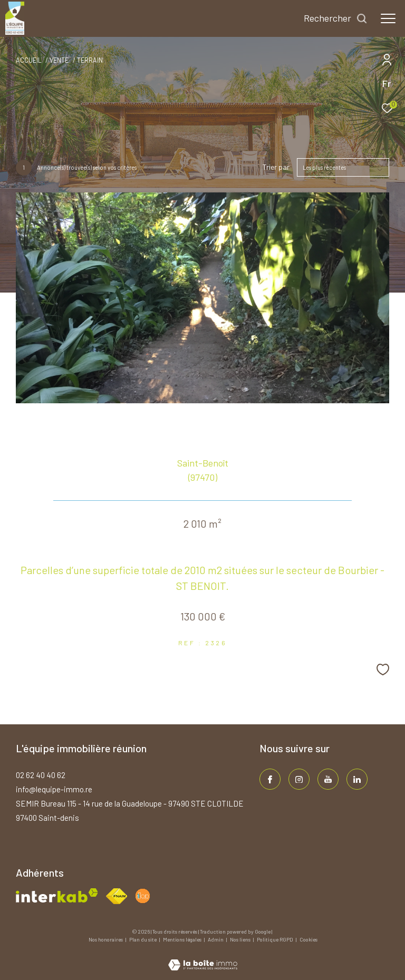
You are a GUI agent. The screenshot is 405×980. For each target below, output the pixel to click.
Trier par (276, 167)
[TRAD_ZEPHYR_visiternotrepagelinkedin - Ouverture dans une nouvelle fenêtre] (357, 779)
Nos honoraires (106, 939)
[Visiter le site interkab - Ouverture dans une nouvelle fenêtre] (57, 895)
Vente (59, 60)
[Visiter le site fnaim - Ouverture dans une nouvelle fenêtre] (117, 896)
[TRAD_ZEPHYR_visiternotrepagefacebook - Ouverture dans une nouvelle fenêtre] (270, 779)
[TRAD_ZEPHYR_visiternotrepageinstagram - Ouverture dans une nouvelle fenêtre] (299, 779)
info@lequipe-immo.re (54, 789)
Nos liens (241, 939)
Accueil (29, 60)
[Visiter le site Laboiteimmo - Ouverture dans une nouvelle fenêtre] (203, 958)
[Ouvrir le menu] (388, 18)
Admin (216, 939)
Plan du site (143, 939)
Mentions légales (183, 939)
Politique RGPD (275, 939)
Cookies (308, 940)
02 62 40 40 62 (41, 775)
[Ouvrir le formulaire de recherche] (336, 18)
